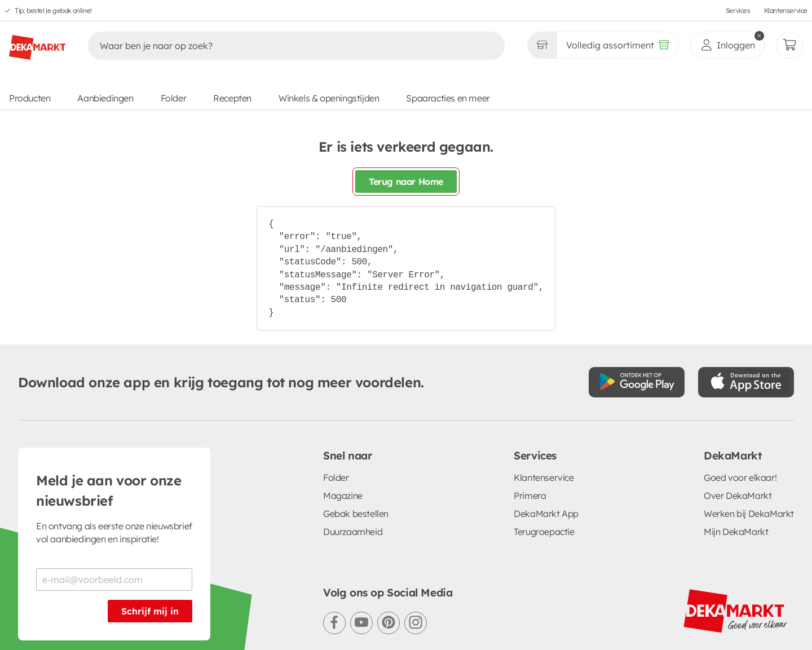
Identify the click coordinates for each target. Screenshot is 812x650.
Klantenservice (786, 10)
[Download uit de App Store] (746, 382)
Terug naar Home (406, 182)
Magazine (343, 496)
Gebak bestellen (356, 514)
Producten (30, 98)
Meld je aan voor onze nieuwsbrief (109, 490)
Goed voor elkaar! (740, 477)
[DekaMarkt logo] (37, 43)
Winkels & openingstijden (329, 98)
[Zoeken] (284, 46)
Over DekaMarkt (738, 496)
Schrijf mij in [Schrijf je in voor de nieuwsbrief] (150, 611)
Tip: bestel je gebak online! (53, 10)
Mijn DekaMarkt (736, 532)
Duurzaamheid (353, 532)
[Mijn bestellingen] (789, 45)
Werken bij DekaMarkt (749, 514)
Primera (530, 496)
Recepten (232, 98)
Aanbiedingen (105, 98)
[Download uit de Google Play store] (637, 382)
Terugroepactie (544, 532)
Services (738, 10)
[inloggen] (727, 45)
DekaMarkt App (546, 514)
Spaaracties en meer (448, 98)
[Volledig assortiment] (618, 45)
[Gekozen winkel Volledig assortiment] (542, 45)
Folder (174, 98)
